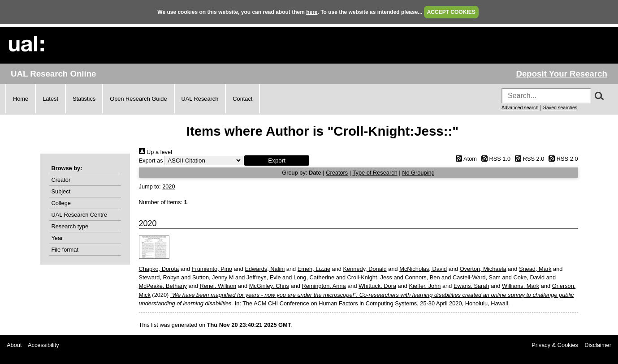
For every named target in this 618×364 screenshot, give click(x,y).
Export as (151, 161)
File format (65, 250)
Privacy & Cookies (555, 345)
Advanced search (520, 107)
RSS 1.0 (495, 159)
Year (57, 238)
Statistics (84, 99)
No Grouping (418, 173)
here (312, 12)
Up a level (156, 152)
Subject (61, 191)
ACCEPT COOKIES (451, 12)
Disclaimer (598, 345)
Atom (465, 159)
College (61, 203)
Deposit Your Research (562, 74)
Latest (50, 99)
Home (21, 99)
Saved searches (560, 107)
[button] (277, 161)
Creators (337, 173)
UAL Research (200, 99)
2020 (169, 186)
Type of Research (375, 173)
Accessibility (43, 345)
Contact (242, 99)
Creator (61, 180)
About (14, 345)
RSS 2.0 (528, 159)
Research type (70, 226)
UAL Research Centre (80, 215)
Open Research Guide (138, 99)
